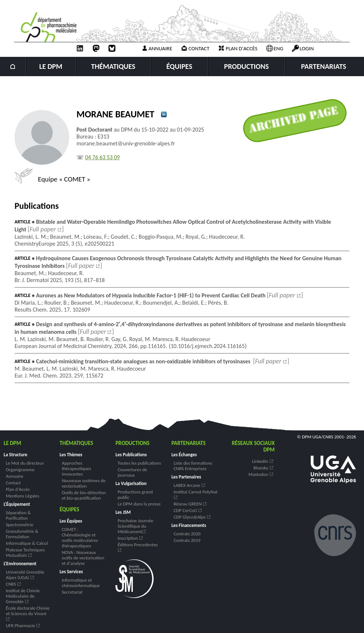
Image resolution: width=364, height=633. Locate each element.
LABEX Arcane (190, 485)
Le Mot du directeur (25, 463)
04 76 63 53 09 (103, 157)
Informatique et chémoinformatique (81, 583)
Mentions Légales (23, 496)
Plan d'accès (238, 48)
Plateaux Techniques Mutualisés (25, 552)
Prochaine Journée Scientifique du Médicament (135, 526)
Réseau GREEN (190, 504)
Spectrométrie (19, 525)
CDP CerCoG (188, 510)
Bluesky (263, 468)
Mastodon (261, 474)
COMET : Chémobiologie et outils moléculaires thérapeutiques (80, 538)
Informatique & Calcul (27, 543)
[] (46, 229)
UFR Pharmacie (23, 626)
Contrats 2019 (187, 540)
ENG (275, 48)
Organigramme (20, 470)
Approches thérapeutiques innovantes (77, 468)
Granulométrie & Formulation (22, 534)
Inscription (130, 538)
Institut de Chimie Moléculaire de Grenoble (23, 596)
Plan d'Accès (18, 489)
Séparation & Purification (18, 515)
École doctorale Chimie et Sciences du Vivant (28, 613)
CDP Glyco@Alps (192, 517)
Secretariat (72, 592)
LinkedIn (263, 461)
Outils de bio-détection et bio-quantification (84, 495)
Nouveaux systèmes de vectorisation (84, 483)
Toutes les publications (139, 463)
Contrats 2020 (187, 534)
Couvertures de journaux (132, 472)
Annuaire (157, 48)
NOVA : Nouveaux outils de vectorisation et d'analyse (83, 558)
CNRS (14, 584)
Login (303, 48)
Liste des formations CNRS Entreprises (193, 466)
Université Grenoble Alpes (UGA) (25, 575)
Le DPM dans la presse (139, 504)
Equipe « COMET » (52, 179)
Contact (195, 48)
